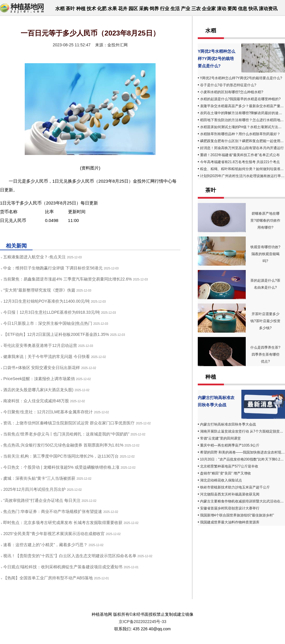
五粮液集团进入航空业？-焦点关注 (34, 257)
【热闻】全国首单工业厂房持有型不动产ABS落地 (48, 578)
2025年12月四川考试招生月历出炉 (34, 489)
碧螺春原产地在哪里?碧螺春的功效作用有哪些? (265, 220)
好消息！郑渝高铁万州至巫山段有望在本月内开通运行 (242, 148)
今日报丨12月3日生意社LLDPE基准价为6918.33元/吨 (51, 312)
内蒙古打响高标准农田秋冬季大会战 (228, 424)
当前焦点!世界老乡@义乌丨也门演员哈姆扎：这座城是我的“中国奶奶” (66, 434)
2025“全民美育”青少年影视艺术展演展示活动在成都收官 (54, 534)
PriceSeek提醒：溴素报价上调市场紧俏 (39, 379)
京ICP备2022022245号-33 (142, 622)
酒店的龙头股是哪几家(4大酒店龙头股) (38, 390)
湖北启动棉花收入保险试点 (221, 480)
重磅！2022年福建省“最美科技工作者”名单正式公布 (240, 155)
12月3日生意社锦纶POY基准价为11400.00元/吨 (46, 301)
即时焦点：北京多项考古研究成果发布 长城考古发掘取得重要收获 (63, 523)
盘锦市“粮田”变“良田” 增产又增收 (226, 473)
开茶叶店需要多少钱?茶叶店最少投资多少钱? (265, 321)
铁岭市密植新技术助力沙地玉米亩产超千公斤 (235, 487)
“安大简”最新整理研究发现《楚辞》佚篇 (39, 290)
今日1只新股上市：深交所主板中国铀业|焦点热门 (48, 323)
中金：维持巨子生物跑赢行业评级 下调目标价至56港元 (53, 268)
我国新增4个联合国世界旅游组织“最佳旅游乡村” (237, 515)
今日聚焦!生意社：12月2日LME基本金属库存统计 (48, 412)
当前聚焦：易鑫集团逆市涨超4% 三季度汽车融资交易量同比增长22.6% (67, 279)
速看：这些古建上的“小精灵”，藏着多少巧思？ (45, 545)
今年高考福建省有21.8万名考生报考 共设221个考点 (240, 162)
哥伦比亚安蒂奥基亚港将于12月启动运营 (40, 345)
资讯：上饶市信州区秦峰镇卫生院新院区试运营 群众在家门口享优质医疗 (69, 423)
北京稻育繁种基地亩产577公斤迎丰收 (229, 466)
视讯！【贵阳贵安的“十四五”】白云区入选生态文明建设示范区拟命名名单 (70, 556)
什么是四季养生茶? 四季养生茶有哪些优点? (265, 354)
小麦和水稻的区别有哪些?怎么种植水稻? (232, 92)
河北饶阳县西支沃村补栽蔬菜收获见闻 (230, 494)
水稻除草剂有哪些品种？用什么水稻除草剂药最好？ (240, 134)
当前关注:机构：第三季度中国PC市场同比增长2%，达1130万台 (61, 456)
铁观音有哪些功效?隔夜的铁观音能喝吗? (265, 254)
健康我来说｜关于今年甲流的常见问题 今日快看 (47, 357)
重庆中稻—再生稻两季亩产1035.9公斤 (230, 445)
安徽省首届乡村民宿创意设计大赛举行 (230, 508)
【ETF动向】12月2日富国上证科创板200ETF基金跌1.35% (56, 334)
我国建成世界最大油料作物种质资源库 (230, 522)
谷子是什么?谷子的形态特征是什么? (228, 85)
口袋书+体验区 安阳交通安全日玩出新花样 (42, 368)
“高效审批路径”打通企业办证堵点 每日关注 (42, 500)
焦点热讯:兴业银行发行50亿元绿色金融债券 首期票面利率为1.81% (63, 445)
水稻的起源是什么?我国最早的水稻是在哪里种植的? (240, 99)
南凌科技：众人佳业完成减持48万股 (36, 401)
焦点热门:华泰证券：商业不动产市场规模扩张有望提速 (53, 511)
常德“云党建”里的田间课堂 (220, 438)
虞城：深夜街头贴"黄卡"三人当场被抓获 (39, 478)
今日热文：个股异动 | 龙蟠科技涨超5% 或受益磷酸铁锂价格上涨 (61, 467)
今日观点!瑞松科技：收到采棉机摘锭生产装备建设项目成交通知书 (63, 567)
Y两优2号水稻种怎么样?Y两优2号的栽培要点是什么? (217, 59)
